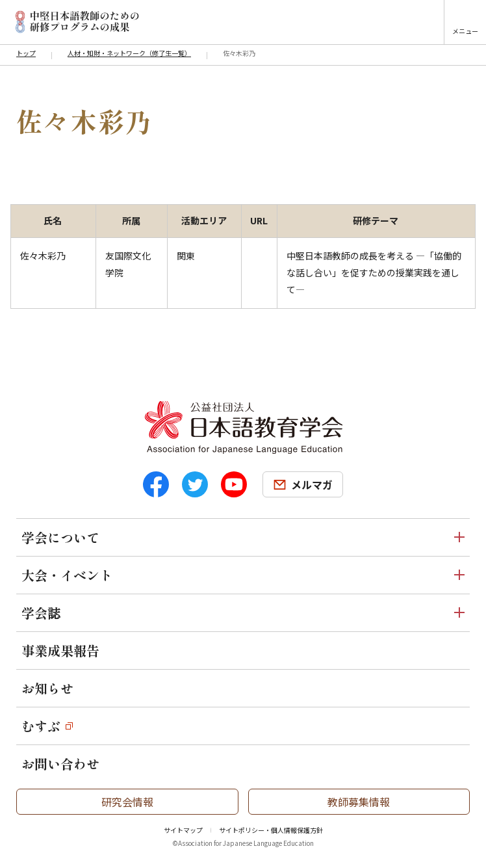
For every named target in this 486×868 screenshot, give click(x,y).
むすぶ (41, 726)
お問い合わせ (60, 764)
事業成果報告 (60, 651)
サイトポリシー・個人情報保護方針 (271, 830)
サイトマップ (183, 830)
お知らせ (47, 688)
